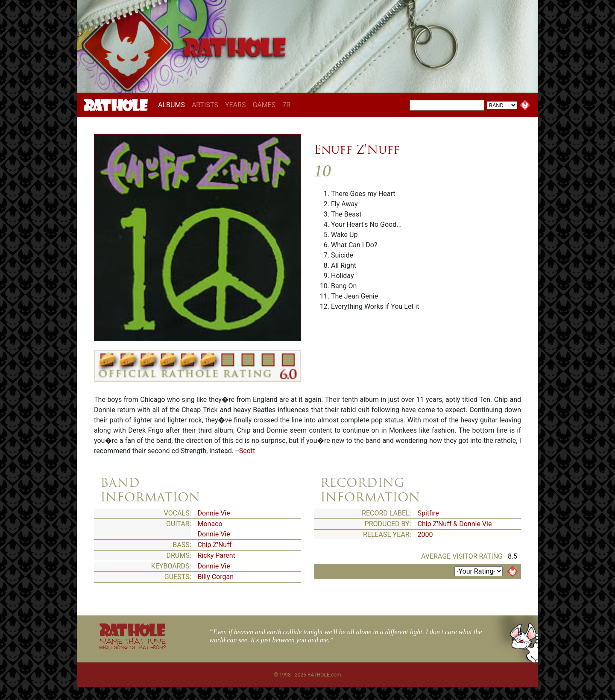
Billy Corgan (216, 577)
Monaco (210, 524)
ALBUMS (173, 105)
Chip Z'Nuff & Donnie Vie (455, 524)
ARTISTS (205, 105)
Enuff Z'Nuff (357, 149)
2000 (425, 535)
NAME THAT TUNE (132, 643)
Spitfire (428, 513)
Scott (247, 451)
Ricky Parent (217, 555)
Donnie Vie (214, 513)
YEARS (236, 105)
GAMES (264, 105)
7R (286, 105)
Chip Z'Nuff (215, 545)
